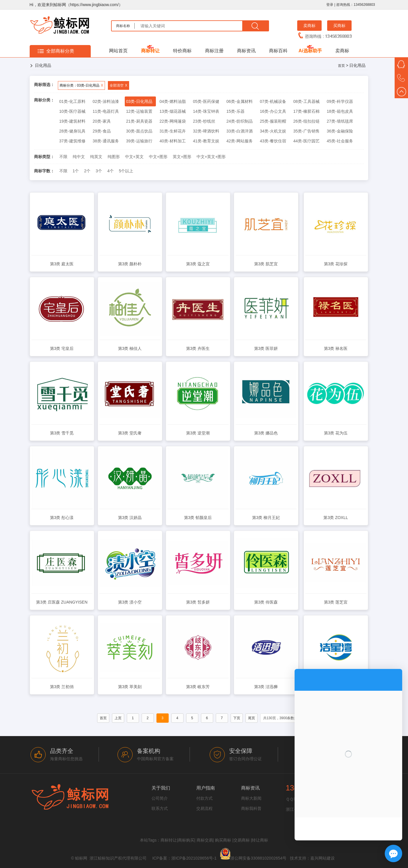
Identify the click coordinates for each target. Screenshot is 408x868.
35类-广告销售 (307, 131)
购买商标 (223, 840)
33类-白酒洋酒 (240, 131)
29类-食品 (102, 131)
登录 (330, 5)
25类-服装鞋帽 (273, 121)
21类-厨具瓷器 (139, 121)
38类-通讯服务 (106, 141)
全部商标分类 (60, 51)
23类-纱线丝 (204, 121)
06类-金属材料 (240, 101)
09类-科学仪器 (340, 101)
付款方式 (204, 798)
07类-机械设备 (273, 101)
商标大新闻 (251, 798)
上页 (118, 718)
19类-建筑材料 (72, 121)
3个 (99, 171)
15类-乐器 (236, 111)
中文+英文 (134, 157)
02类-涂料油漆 (106, 101)
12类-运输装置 (139, 111)
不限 (63, 157)
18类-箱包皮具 (340, 111)
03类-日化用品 (139, 101)
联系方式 (160, 808)
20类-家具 (102, 121)
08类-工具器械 (307, 101)
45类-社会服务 (340, 141)
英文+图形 (182, 157)
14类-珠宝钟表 (206, 111)
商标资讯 (246, 51)
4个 (111, 171)
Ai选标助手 (310, 51)
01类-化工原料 (72, 101)
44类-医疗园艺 (307, 141)
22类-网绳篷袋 (173, 121)
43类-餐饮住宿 (273, 141)
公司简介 (160, 798)
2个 (87, 171)
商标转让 (150, 51)
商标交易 (205, 840)
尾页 (252, 718)
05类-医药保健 (206, 101)
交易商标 (242, 840)
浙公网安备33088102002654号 (258, 858)
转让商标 (260, 840)
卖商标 (309, 26)
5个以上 (126, 171)
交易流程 (204, 808)
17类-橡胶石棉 (307, 111)
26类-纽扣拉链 (307, 121)
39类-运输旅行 (139, 141)
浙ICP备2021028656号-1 (194, 858)
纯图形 (114, 157)
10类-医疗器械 (72, 111)
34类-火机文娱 (273, 131)
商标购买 (186, 840)
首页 (341, 66)
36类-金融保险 (340, 131)
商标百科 (278, 51)
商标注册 (214, 51)
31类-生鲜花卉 (173, 131)
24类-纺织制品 (240, 121)
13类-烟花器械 (173, 111)
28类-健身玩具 (72, 131)
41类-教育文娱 (206, 141)
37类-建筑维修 (72, 141)
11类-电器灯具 (106, 111)
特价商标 (182, 51)
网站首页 (118, 51)
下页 (237, 718)
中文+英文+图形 (211, 157)
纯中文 (79, 157)
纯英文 (96, 157)
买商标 (339, 26)
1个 (76, 171)
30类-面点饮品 (139, 131)
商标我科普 (251, 808)
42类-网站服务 (240, 141)
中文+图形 (158, 157)
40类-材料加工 (173, 141)
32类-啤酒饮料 (206, 131)
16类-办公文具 (273, 111)
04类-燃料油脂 (173, 101)
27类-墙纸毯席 (340, 121)
